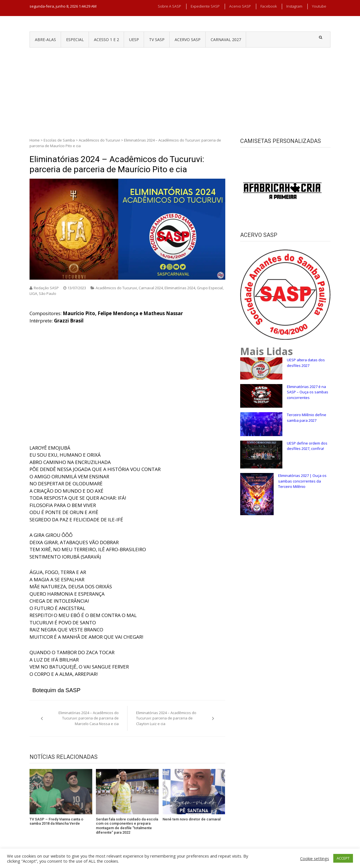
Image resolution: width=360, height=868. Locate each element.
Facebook (269, 6)
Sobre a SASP (169, 6)
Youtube (319, 6)
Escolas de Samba (59, 140)
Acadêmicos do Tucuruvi (99, 140)
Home (35, 140)
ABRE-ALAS (45, 40)
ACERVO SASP (188, 40)
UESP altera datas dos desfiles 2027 (306, 363)
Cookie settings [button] (315, 858)
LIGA (33, 293)
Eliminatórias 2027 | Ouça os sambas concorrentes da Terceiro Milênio (302, 481)
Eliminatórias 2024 (180, 288)
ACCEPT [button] (343, 858)
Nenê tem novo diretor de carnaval (192, 819)
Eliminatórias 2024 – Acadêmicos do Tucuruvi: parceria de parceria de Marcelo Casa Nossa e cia (89, 718)
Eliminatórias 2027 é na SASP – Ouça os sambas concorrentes (308, 392)
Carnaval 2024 (151, 288)
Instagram (294, 6)
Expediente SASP (205, 6)
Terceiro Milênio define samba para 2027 (307, 418)
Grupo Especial (210, 288)
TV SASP (157, 40)
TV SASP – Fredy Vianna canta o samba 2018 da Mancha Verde (56, 821)
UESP (134, 40)
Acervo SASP (240, 6)
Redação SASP (46, 288)
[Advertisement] (180, 90)
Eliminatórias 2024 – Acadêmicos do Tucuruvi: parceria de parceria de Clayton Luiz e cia (166, 718)
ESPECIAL (75, 40)
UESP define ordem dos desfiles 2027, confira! (307, 446)
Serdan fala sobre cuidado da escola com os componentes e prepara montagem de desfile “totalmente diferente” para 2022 (127, 826)
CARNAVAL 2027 (226, 40)
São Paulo (48, 293)
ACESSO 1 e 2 (106, 40)
